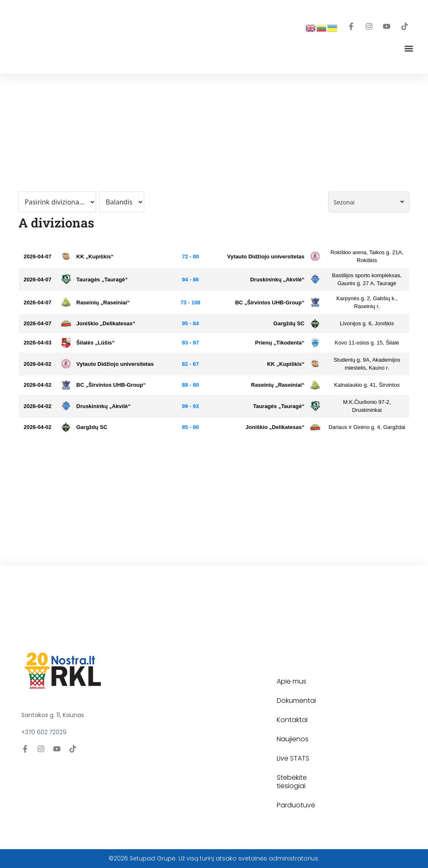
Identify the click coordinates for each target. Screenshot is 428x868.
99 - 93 (190, 406)
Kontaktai (292, 720)
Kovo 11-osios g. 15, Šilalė (367, 343)
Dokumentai (296, 701)
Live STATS (293, 758)
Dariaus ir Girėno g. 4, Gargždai (367, 427)
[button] (409, 48)
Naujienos (293, 739)
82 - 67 (190, 364)
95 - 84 (190, 323)
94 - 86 (190, 280)
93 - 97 (190, 343)
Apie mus (292, 681)
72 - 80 (190, 257)
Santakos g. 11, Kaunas (53, 715)
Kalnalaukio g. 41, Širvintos (367, 385)
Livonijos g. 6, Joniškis (367, 323)
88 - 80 (190, 385)
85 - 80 (190, 427)
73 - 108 (191, 303)
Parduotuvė (296, 805)
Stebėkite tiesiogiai (292, 782)
